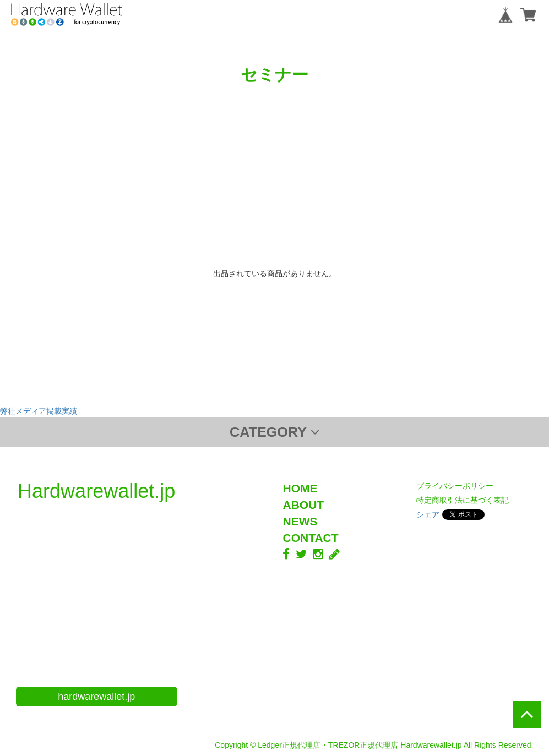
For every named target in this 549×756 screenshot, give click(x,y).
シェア (428, 514)
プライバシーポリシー (455, 486)
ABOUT (303, 505)
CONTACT (310, 538)
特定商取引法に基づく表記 (463, 500)
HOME (300, 488)
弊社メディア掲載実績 (39, 411)
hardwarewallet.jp (96, 697)
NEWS (300, 521)
